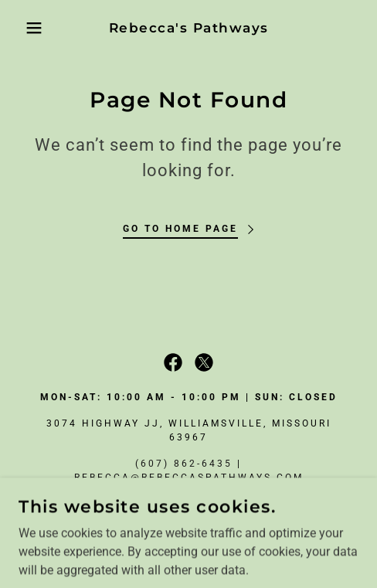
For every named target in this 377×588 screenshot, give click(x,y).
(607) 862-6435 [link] (184, 464)
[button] (27, 28)
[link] (188, 28)
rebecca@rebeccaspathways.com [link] (189, 478)
